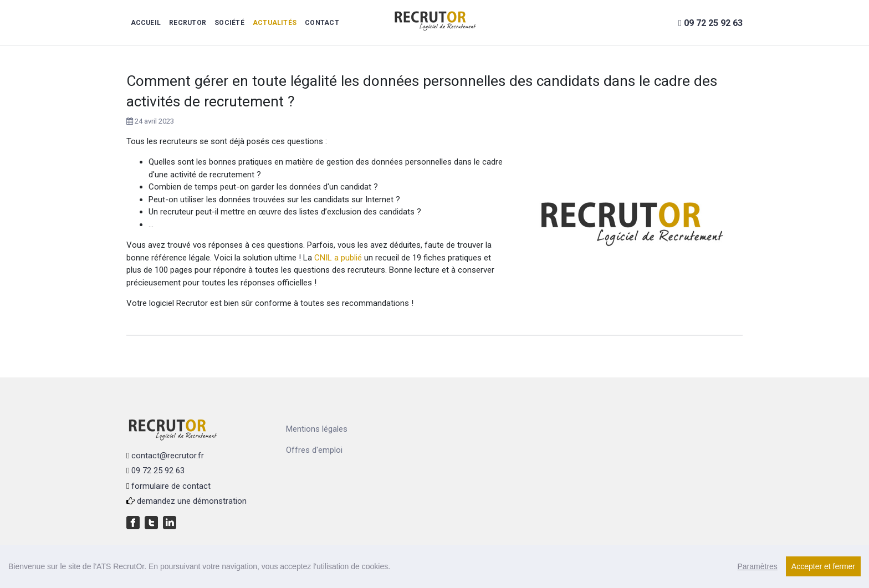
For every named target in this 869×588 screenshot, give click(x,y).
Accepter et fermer (823, 566)
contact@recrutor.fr (168, 456)
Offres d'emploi (314, 450)
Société (229, 23)
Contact (322, 23)
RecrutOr (188, 23)
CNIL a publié (338, 258)
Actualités (275, 23)
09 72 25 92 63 (158, 471)
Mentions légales (317, 429)
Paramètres (757, 566)
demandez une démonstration (192, 501)
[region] (434, 566)
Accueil (146, 23)
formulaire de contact (171, 486)
